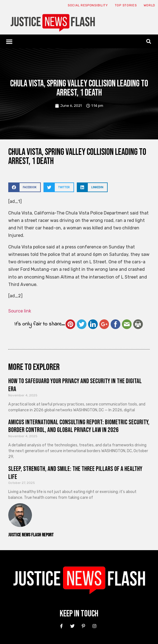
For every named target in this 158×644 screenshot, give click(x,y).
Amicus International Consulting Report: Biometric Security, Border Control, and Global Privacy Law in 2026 (79, 426)
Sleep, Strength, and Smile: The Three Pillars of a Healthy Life (75, 473)
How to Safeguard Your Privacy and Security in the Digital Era (75, 385)
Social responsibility (88, 5)
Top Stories (126, 5)
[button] (9, 41)
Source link (20, 311)
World (150, 5)
